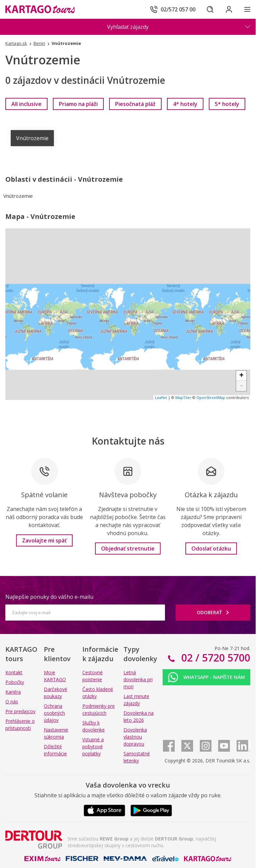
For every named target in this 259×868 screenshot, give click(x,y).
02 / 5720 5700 (214, 658)
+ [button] (241, 376)
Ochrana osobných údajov (54, 713)
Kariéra (13, 692)
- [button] (241, 386)
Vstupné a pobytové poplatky (93, 746)
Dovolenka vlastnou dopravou (135, 737)
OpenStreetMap (211, 397)
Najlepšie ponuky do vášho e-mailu (49, 597)
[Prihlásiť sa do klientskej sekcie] (229, 9)
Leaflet (161, 397)
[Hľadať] (210, 9)
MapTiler (183, 397)
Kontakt (14, 672)
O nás (12, 702)
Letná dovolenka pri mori (138, 679)
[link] (26, 104)
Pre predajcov (20, 711)
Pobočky (15, 682)
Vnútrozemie (32, 138)
